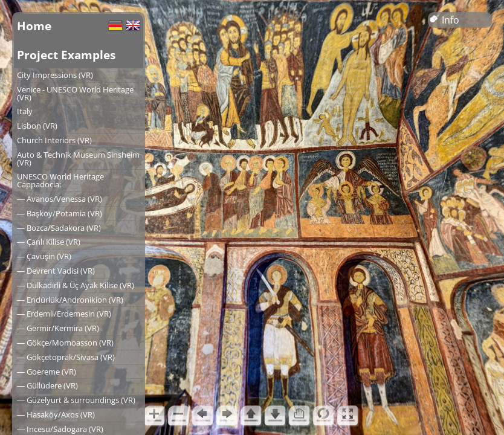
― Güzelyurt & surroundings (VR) (76, 400)
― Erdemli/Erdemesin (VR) (64, 314)
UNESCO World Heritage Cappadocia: (60, 180)
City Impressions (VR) (55, 75)
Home (34, 26)
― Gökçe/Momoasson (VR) (65, 343)
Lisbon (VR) (37, 126)
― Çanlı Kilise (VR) (49, 242)
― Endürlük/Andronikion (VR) (70, 300)
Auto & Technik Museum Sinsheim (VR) (78, 159)
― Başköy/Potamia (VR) (60, 213)
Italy (25, 111)
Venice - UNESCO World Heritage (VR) (75, 93)
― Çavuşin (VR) (44, 256)
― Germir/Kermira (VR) (58, 328)
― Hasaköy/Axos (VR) (56, 414)
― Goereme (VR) (47, 372)
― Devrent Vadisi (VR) (56, 271)
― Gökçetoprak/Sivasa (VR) (66, 357)
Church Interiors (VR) (54, 140)
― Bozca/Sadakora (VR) (59, 228)
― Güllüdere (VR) (47, 385)
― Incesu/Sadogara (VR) (60, 429)
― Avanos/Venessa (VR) (60, 199)
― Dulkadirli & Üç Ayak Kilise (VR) (76, 285)
